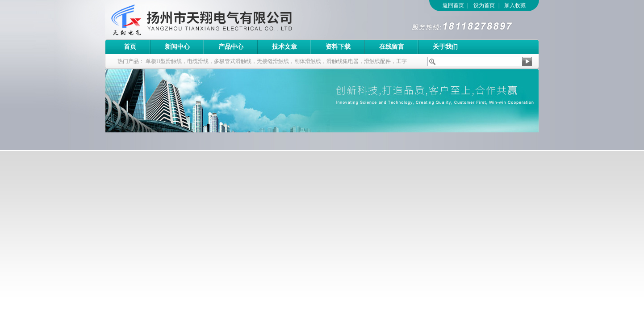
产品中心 (231, 47)
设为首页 (484, 5)
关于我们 (445, 47)
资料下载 (338, 47)
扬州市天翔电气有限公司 (228, 20)
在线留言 (392, 47)
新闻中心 (177, 47)
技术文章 (284, 47)
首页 (130, 47)
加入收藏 (515, 5)
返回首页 (453, 5)
